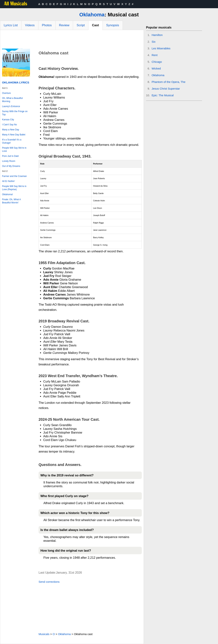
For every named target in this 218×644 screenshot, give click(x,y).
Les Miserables (161, 48)
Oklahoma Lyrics (16, 82)
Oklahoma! (7, 194)
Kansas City (8, 120)
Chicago (157, 62)
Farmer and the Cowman (14, 176)
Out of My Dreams (11, 166)
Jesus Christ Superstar (166, 89)
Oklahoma (92, 15)
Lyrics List (11, 25)
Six (154, 42)
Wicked (156, 68)
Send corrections (49, 582)
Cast (95, 25)
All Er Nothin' (8, 181)
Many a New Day (11, 130)
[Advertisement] (72, 40)
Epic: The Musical (163, 95)
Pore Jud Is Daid (10, 156)
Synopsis (113, 25)
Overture (6, 93)
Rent (155, 55)
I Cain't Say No (10, 125)
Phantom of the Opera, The (169, 82)
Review (64, 25)
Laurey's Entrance (11, 106)
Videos (30, 25)
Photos (47, 25)
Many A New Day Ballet (14, 135)
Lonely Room (9, 161)
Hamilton (157, 35)
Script (81, 25)
